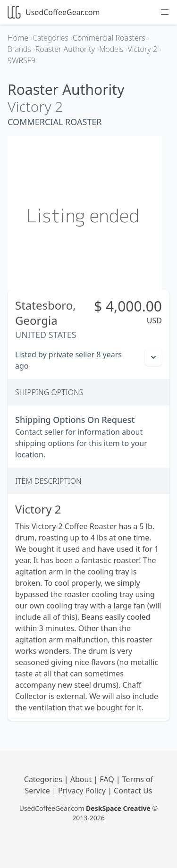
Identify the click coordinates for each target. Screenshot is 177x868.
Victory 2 (35, 106)
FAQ (108, 779)
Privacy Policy (83, 791)
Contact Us (133, 791)
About (82, 779)
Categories (44, 779)
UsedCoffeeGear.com (54, 12)
